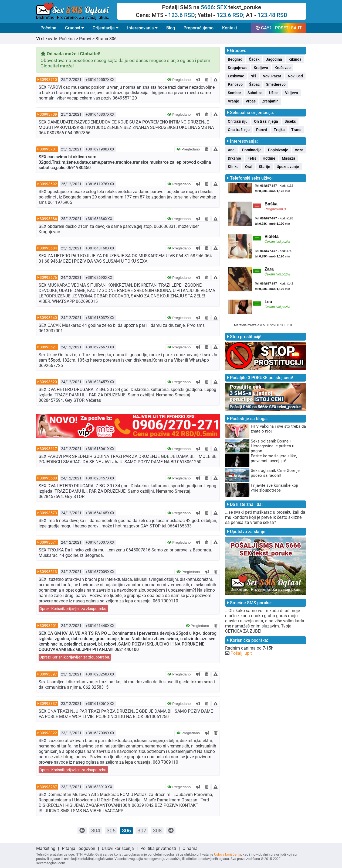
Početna (48, 28)
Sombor (234, 93)
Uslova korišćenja (228, 854)
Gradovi (75, 28)
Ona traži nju (239, 130)
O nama (190, 848)
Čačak (254, 59)
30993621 (48, 347)
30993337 (48, 704)
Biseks (290, 121)
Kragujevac (238, 68)
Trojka (279, 130)
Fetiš (252, 158)
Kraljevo (261, 68)
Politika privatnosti (158, 848)
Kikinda (295, 59)
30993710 (48, 80)
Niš (253, 76)
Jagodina (274, 59)
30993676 (48, 277)
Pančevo (235, 84)
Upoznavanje (288, 167)
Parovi (85, 39)
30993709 (48, 114)
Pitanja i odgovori (79, 848)
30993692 (48, 184)
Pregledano (179, 80)
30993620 (48, 382)
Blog (171, 28)
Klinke (233, 167)
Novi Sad (295, 76)
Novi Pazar (272, 76)
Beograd (235, 59)
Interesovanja (142, 28)
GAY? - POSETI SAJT (279, 28)
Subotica (255, 93)
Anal (232, 150)
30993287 (48, 787)
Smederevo (276, 84)
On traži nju (238, 121)
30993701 (48, 149)
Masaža (289, 158)
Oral (249, 167)
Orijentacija (106, 28)
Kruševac (282, 68)
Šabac (254, 84)
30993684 (48, 248)
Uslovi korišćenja (118, 848)
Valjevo (292, 93)
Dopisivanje (278, 150)
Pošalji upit (241, 653)
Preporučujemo (199, 28)
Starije (265, 167)
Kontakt (230, 28)
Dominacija (252, 150)
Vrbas (251, 101)
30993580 (48, 478)
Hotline (269, 158)
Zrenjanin (270, 101)
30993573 (48, 513)
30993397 (48, 674)
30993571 (48, 542)
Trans (296, 130)
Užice (274, 93)
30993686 (48, 219)
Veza (299, 150)
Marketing (46, 848)
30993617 (48, 449)
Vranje (233, 101)
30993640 (48, 318)
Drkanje (234, 158)
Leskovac (236, 76)
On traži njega (266, 121)
